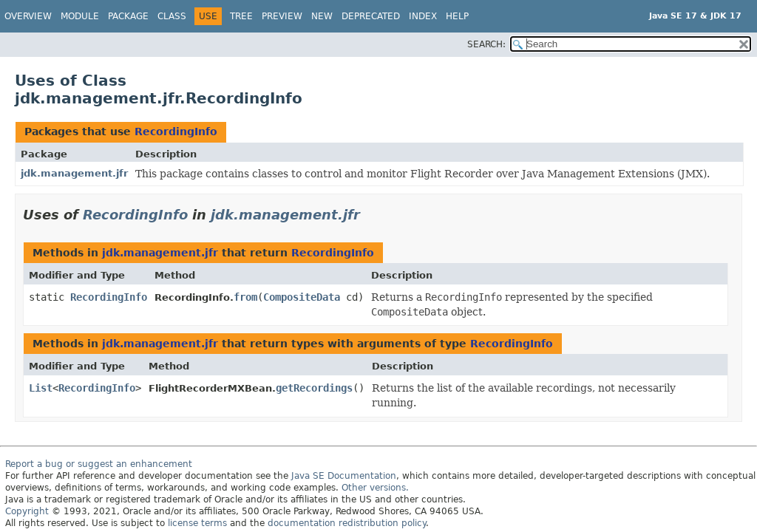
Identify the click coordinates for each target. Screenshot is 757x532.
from (245, 297)
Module (80, 16)
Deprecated (371, 16)
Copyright (27, 511)
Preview (282, 16)
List (41, 388)
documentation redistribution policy (347, 523)
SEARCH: (486, 44)
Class (172, 16)
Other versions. (375, 488)
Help (457, 16)
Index (423, 16)
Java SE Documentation (344, 476)
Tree (241, 16)
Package (128, 16)
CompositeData (302, 297)
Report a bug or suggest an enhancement (99, 464)
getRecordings (314, 388)
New (322, 16)
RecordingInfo (176, 132)
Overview (28, 16)
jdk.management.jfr (74, 173)
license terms (197, 523)
